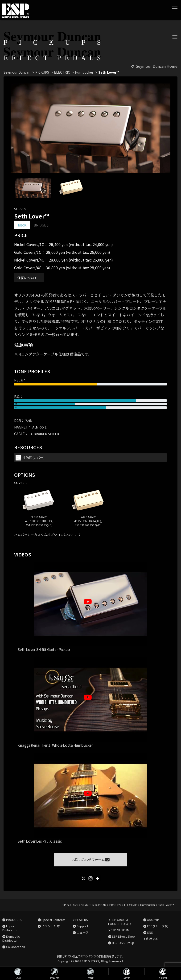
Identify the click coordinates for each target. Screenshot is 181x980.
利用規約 (152, 939)
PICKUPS (42, 72)
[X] (83, 878)
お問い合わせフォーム (91, 859)
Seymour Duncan (17, 72)
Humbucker (84, 72)
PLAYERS (82, 920)
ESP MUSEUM (120, 930)
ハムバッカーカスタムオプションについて (45, 535)
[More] (98, 878)
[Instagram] (90, 878)
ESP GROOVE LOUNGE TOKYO (119, 922)
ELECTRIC (62, 72)
